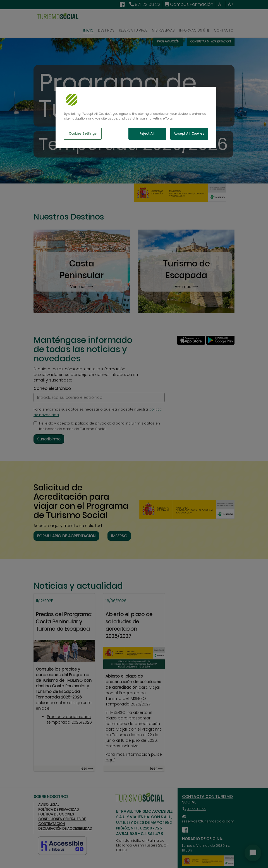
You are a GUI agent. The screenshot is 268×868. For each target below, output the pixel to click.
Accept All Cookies (189, 133)
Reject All (147, 133)
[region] (136, 118)
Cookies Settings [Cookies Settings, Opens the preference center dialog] (83, 133)
